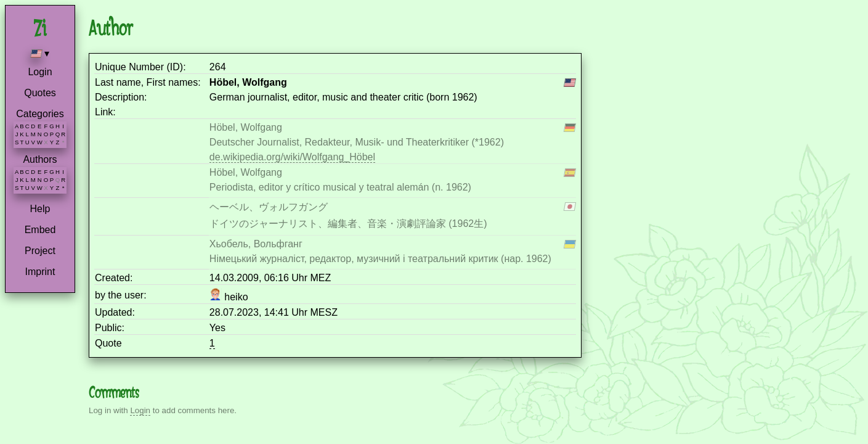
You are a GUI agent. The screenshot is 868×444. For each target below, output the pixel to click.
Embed (40, 230)
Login (40, 72)
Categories (40, 114)
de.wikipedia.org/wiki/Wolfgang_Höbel (292, 157)
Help (40, 209)
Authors (40, 159)
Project (40, 251)
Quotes (40, 93)
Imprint (40, 272)
